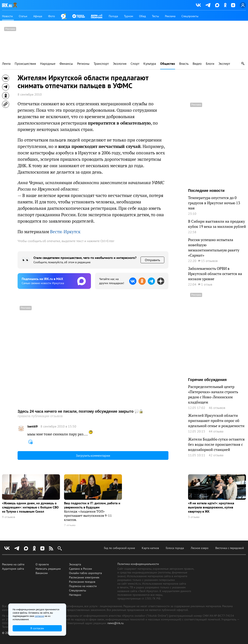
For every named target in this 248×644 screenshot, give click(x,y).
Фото (52, 16)
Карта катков (150, 548)
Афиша (38, 16)
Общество (168, 64)
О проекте (42, 564)
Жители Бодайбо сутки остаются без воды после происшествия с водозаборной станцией (216, 444)
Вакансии (42, 573)
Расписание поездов (82, 582)
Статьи (23, 16)
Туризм (129, 16)
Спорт (135, 64)
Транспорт (101, 64)
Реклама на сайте (13, 564)
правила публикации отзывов (40, 416)
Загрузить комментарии (93, 455)
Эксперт (224, 64)
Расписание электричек (84, 577)
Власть (184, 64)
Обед (142, 16)
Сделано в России (80, 569)
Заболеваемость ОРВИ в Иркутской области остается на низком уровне (215, 274)
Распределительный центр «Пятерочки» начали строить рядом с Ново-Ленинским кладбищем (213, 394)
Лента (6, 64)
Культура (150, 64)
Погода (113, 16)
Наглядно (75, 595)
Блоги (210, 64)
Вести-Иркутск (65, 232)
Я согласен (37, 628)
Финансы (66, 64)
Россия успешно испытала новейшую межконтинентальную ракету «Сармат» (214, 247)
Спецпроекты (190, 16)
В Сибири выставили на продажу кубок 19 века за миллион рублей (217, 224)
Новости (7, 16)
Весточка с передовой (230, 548)
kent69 (33, 426)
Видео (197, 64)
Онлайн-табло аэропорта (85, 573)
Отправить (152, 260)
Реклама (170, 16)
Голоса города (175, 548)
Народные (48, 64)
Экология (120, 64)
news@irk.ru (116, 623)
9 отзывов (9, 517)
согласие (39, 616)
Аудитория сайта (13, 569)
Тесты (155, 16)
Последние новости (206, 191)
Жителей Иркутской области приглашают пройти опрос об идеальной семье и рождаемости (216, 421)
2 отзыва (70, 525)
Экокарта (75, 564)
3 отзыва (194, 517)
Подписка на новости (83, 586)
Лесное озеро (200, 548)
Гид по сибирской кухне (119, 548)
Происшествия (25, 64)
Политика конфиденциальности (138, 564)
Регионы (83, 64)
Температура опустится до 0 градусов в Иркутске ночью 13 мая (214, 203)
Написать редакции (48, 569)
